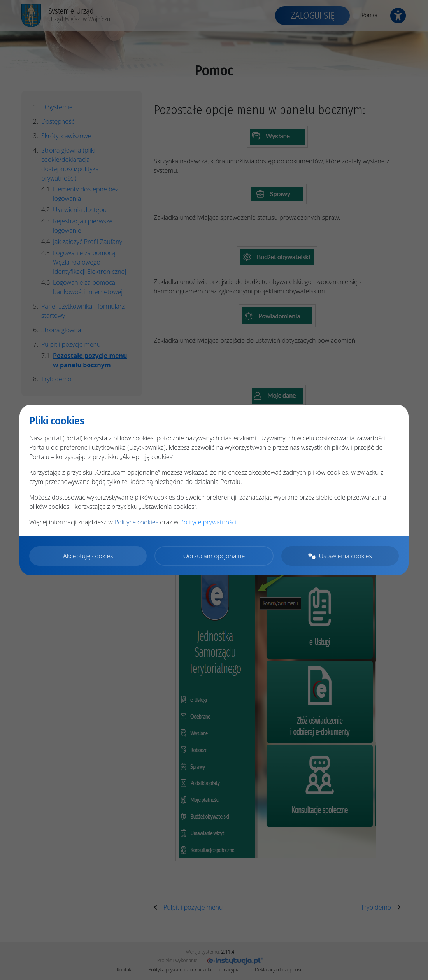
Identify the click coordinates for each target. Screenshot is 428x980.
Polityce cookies (136, 522)
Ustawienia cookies (340, 556)
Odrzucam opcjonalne (214, 556)
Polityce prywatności (208, 522)
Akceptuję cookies (88, 556)
